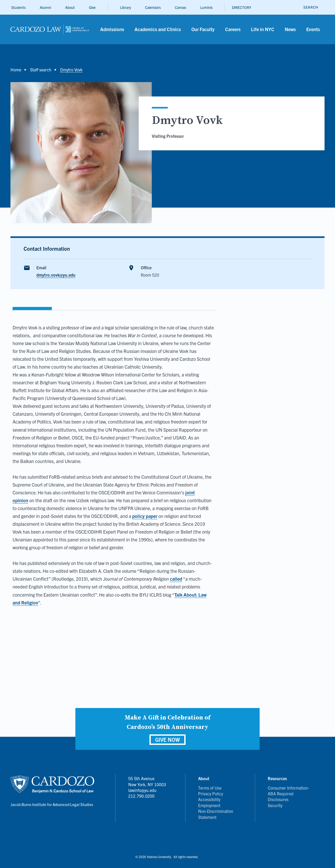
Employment (209, 805)
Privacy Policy (211, 793)
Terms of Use (210, 788)
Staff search (41, 70)
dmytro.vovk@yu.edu (56, 275)
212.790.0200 (141, 796)
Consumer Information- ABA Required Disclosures (288, 794)
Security (275, 805)
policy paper (145, 516)
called (176, 579)
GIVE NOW (167, 739)
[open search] (311, 7)
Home (16, 70)
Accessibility (209, 799)
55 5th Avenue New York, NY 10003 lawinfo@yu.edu (147, 784)
